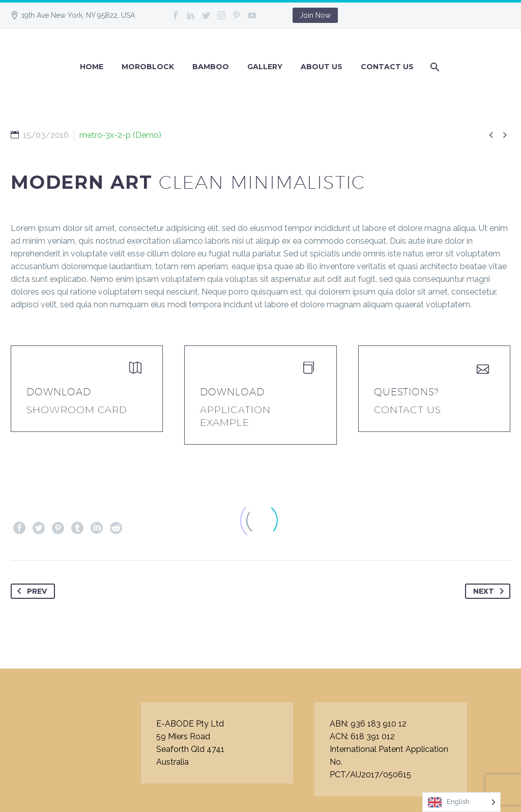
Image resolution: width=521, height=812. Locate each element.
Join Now (315, 15)
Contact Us (387, 67)
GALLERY (265, 67)
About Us (322, 67)
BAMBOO (211, 67)
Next (490, 591)
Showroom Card (77, 410)
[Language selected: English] (461, 802)
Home (92, 67)
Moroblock (148, 67)
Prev (30, 591)
